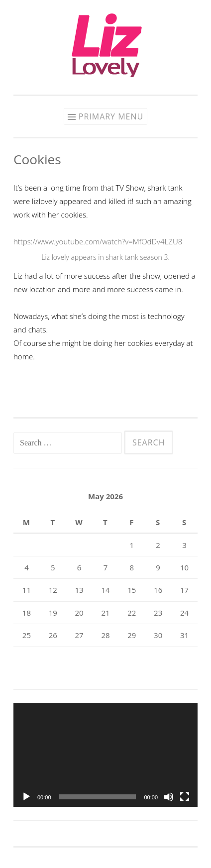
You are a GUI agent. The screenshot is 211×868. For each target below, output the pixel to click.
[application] (105, 755)
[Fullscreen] (185, 797)
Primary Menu (111, 116)
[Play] (26, 797)
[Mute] (169, 797)
